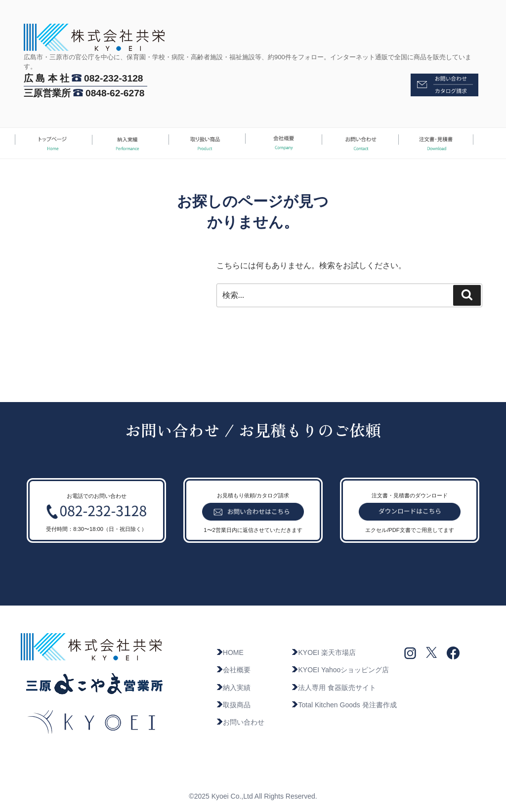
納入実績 (233, 688)
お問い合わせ (240, 722)
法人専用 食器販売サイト (334, 688)
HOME (230, 652)
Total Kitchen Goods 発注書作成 (344, 705)
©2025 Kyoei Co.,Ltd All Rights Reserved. (253, 796)
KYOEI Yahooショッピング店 (340, 670)
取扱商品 (233, 705)
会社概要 (233, 670)
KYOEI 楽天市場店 (323, 652)
